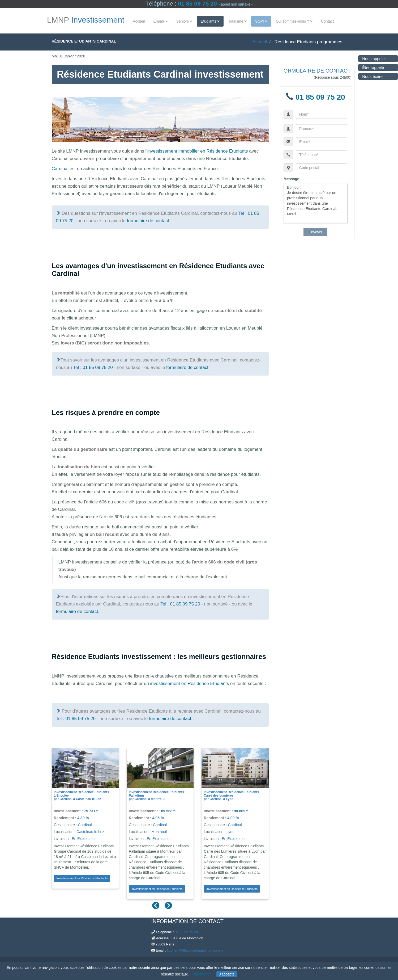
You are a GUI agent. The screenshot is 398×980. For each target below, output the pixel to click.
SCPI (261, 21)
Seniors (184, 21)
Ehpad (160, 21)
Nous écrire (367, 76)
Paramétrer (202, 974)
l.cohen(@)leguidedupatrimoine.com (195, 950)
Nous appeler (369, 59)
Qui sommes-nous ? (294, 21)
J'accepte (227, 974)
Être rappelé (368, 67)
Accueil (139, 21)
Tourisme (237, 21)
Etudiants (210, 21)
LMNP (86, 20)
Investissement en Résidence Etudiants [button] (82, 878)
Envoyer (316, 232)
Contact (327, 21)
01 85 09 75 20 (197, 4)
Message (291, 179)
